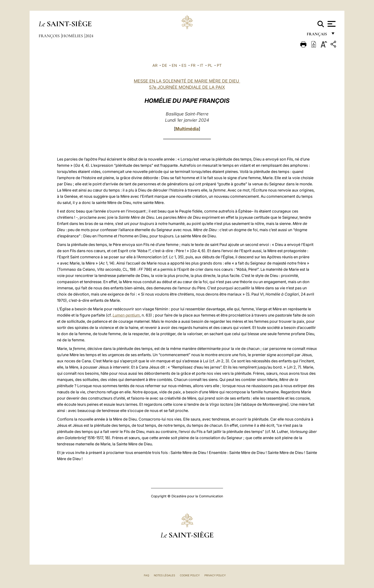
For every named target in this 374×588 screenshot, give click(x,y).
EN (174, 65)
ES (184, 65)
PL (210, 65)
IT (202, 65)
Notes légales (164, 575)
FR (193, 65)
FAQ (146, 575)
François (50, 36)
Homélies (73, 36)
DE (165, 65)
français (317, 35)
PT (219, 65)
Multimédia (187, 129)
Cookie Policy (190, 575)
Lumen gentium (126, 315)
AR (155, 65)
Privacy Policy (215, 575)
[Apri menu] (331, 24)
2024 (89, 36)
